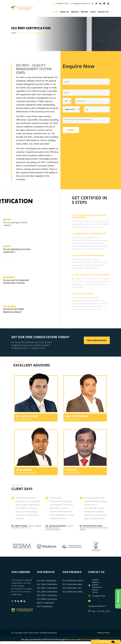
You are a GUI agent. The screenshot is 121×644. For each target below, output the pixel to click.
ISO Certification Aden (72, 584)
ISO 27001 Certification (47, 595)
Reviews (84, 12)
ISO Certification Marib (73, 592)
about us (65, 12)
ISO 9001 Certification (47, 581)
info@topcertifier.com (80, 3)
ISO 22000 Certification (47, 592)
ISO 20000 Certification (47, 599)
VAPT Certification (45, 606)
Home (56, 12)
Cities (93, 12)
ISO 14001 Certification (47, 584)
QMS (14, 33)
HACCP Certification (46, 603)
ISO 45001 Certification (47, 588)
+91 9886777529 (62, 3)
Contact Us (103, 12)
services (75, 12)
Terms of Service (88, 640)
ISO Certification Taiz (72, 588)
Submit (71, 130)
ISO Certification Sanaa (73, 581)
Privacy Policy (104, 633)
